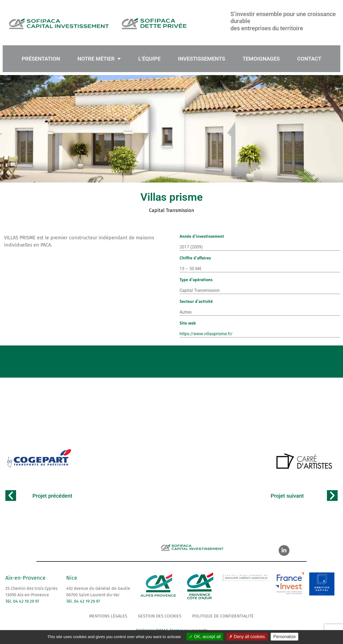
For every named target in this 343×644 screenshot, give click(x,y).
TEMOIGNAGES (261, 59)
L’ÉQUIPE (149, 59)
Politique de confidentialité (223, 616)
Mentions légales (108, 616)
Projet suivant (287, 496)
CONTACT (309, 59)
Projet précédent (52, 496)
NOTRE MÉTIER (99, 59)
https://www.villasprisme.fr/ (206, 334)
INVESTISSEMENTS (202, 59)
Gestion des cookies (160, 616)
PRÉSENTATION (41, 59)
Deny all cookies (247, 637)
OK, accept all (205, 637)
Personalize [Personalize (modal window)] (285, 637)
